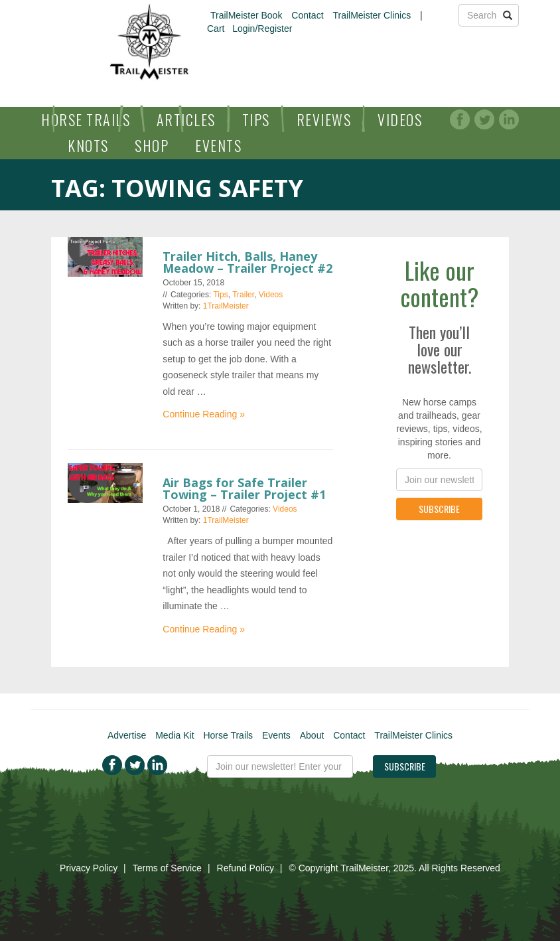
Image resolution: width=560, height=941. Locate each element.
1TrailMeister (226, 306)
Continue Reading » (204, 414)
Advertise (127, 735)
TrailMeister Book (246, 15)
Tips (256, 119)
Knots (88, 145)
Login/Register (262, 29)
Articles (186, 119)
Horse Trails (86, 119)
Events (218, 145)
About (312, 735)
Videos (400, 119)
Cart (216, 29)
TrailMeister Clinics (372, 15)
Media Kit (175, 735)
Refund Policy (245, 868)
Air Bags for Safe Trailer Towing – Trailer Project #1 (244, 488)
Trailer (243, 295)
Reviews (324, 119)
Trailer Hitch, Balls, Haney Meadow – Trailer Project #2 (247, 262)
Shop (152, 145)
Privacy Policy (89, 868)
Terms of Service (167, 868)
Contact (307, 15)
